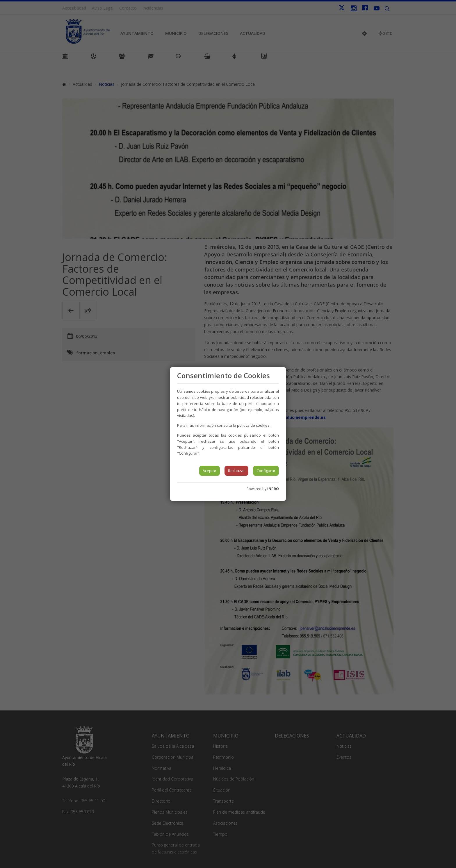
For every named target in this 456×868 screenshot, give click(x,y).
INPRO (273, 489)
